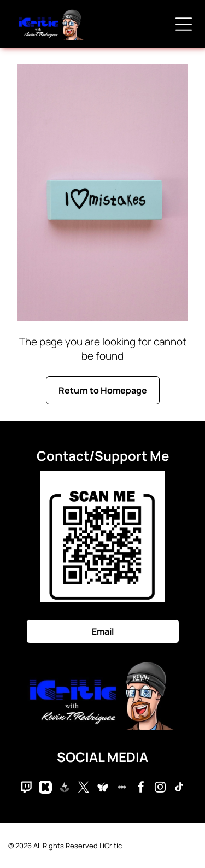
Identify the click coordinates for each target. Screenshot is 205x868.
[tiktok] (179, 788)
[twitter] (84, 788)
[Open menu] (184, 24)
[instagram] (160, 788)
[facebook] (141, 788)
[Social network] (26, 788)
